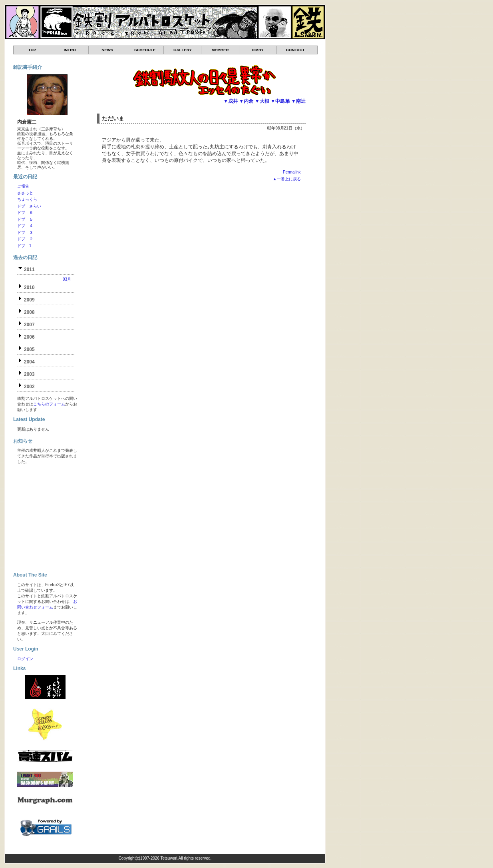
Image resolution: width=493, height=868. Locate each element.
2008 (29, 312)
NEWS (107, 50)
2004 (29, 362)
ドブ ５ (25, 219)
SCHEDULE (145, 50)
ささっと (25, 193)
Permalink (292, 172)
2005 (29, 349)
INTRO (70, 50)
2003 (29, 374)
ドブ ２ (25, 239)
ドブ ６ (25, 213)
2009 (29, 300)
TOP (32, 50)
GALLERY (183, 50)
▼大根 (262, 101)
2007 (29, 325)
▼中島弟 (280, 101)
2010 (29, 287)
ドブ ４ (25, 226)
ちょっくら (27, 199)
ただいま (113, 118)
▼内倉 (246, 101)
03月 (67, 279)
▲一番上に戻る (287, 179)
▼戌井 (231, 101)
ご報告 (23, 186)
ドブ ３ (25, 232)
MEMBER (220, 50)
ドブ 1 (24, 246)
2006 (29, 337)
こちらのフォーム (49, 404)
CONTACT (295, 50)
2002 (29, 387)
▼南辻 (298, 101)
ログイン (25, 659)
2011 (29, 269)
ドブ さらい (29, 206)
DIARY (258, 50)
